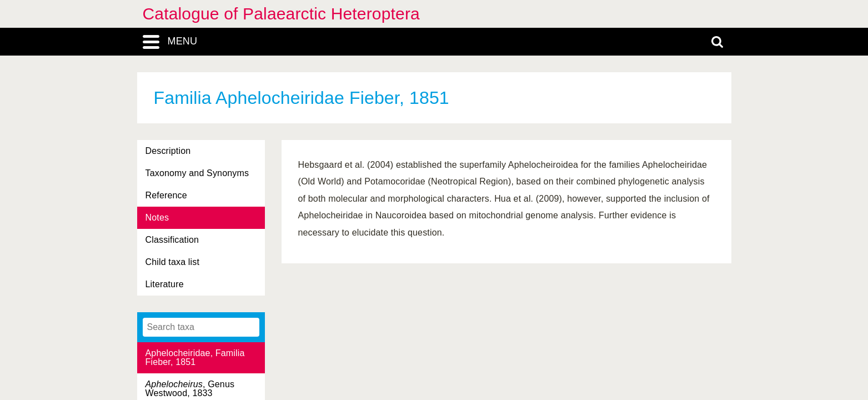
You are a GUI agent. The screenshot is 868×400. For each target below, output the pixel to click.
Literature (165, 284)
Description (168, 151)
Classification (172, 240)
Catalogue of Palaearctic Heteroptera (281, 14)
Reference (166, 195)
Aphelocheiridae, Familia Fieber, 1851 (195, 357)
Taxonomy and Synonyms (197, 173)
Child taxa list (173, 262)
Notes (157, 217)
